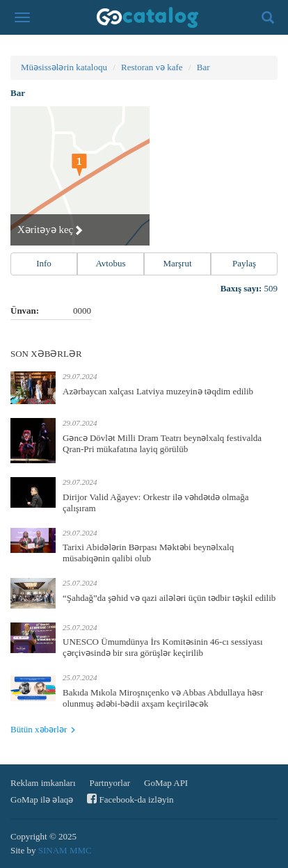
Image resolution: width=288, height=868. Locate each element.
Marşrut (177, 263)
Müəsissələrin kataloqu (64, 67)
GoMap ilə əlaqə (42, 799)
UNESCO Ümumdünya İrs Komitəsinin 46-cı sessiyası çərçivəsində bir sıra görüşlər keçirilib (163, 647)
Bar (203, 67)
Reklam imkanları (43, 783)
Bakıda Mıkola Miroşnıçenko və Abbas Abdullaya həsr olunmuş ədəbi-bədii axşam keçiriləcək (163, 698)
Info (44, 263)
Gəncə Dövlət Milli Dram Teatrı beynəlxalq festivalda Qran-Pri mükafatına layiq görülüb (162, 443)
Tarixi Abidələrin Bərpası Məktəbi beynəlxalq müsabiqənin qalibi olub (148, 553)
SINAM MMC (65, 850)
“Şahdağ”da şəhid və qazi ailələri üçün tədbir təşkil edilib (169, 598)
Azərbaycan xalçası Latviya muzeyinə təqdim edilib (158, 391)
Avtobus (110, 263)
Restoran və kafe (152, 67)
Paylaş (244, 263)
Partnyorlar (110, 783)
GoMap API (166, 783)
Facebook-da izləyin (130, 799)
